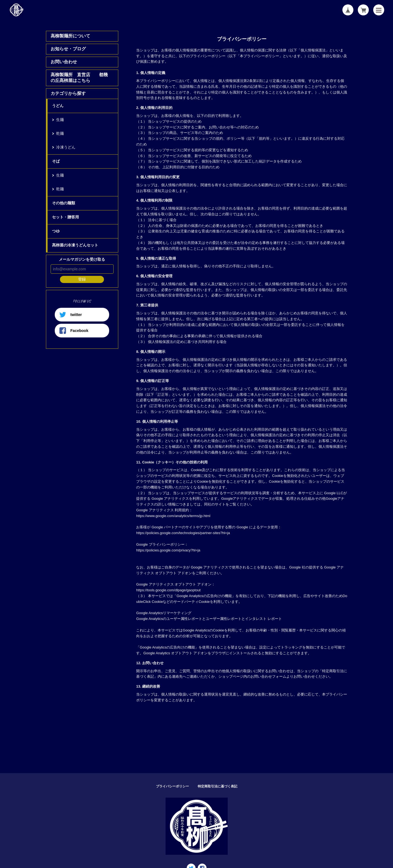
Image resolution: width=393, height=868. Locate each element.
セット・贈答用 (65, 217)
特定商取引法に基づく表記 (218, 786)
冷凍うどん (66, 147)
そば (56, 161)
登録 (82, 279)
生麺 (60, 120)
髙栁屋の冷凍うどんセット (75, 245)
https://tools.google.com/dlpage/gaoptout (168, 590)
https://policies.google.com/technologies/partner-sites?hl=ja (183, 533)
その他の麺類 (64, 203)
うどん (58, 106)
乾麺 (60, 133)
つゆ (56, 231)
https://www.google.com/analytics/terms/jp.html (173, 516)
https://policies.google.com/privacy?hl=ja (168, 550)
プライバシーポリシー (172, 786)
